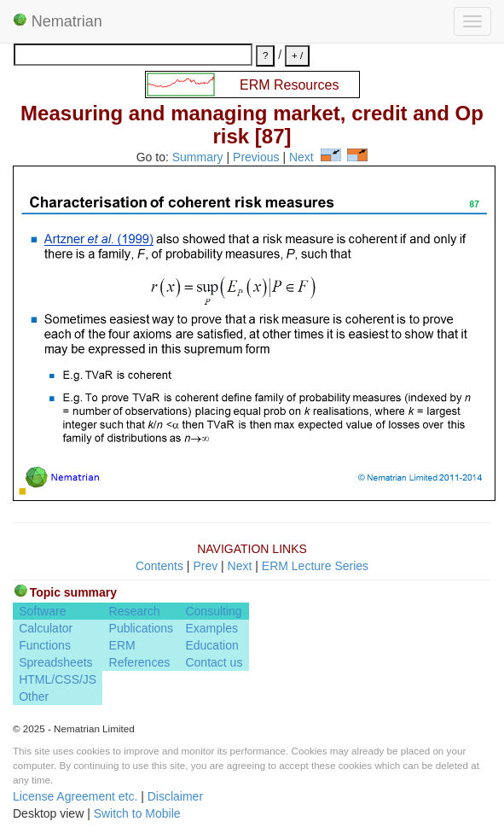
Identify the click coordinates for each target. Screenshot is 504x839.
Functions (45, 645)
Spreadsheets (55, 662)
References (140, 662)
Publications (142, 628)
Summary (198, 157)
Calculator (46, 628)
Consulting (213, 611)
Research (135, 611)
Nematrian (58, 21)
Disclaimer (175, 796)
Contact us (214, 662)
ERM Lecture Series (315, 566)
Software (42, 611)
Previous (256, 157)
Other (34, 696)
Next (301, 157)
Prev (205, 566)
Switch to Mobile (137, 813)
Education (211, 645)
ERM (122, 645)
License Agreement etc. (75, 796)
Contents (159, 566)
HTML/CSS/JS (58, 679)
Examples (211, 628)
